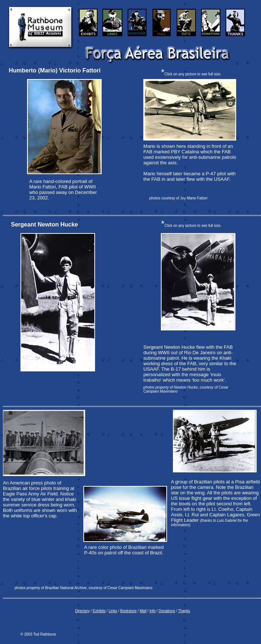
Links (113, 611)
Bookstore (128, 611)
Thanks (184, 611)
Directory (82, 611)
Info (153, 611)
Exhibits (99, 611)
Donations (167, 611)
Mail (143, 611)
